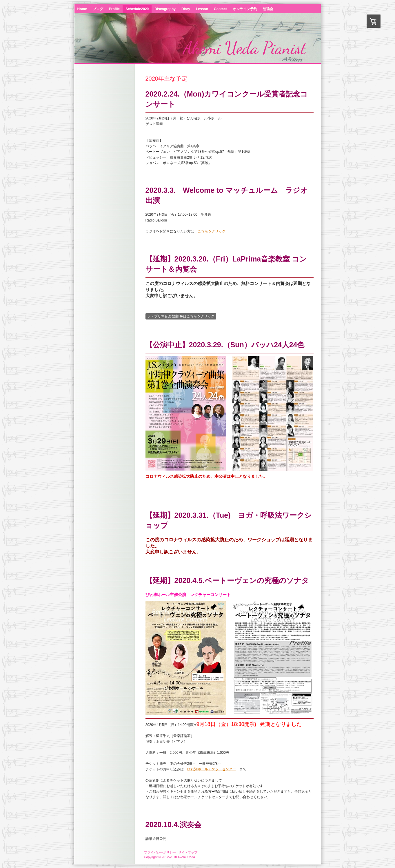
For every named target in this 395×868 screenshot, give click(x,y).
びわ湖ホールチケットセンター (212, 769)
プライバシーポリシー (160, 852)
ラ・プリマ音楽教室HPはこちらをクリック (181, 316)
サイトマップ (188, 852)
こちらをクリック (212, 231)
